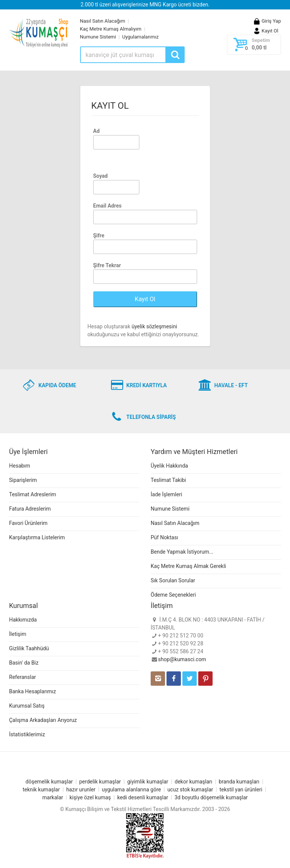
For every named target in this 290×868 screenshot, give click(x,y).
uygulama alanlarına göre (132, 790)
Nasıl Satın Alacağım (103, 21)
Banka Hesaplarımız (32, 691)
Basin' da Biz (24, 663)
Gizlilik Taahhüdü (29, 648)
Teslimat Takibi (168, 480)
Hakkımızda (23, 620)
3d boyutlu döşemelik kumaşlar (211, 797)
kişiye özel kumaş (90, 797)
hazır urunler (81, 790)
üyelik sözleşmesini (154, 326)
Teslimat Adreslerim (33, 494)
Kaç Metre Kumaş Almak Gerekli (188, 566)
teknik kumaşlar (41, 790)
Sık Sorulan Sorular (173, 580)
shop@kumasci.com (182, 659)
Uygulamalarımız (141, 37)
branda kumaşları (239, 782)
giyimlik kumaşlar (148, 782)
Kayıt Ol (266, 31)
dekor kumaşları (194, 782)
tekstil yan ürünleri (241, 790)
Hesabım (20, 466)
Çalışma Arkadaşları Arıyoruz (43, 720)
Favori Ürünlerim (28, 523)
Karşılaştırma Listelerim (37, 537)
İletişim (18, 634)
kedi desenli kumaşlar (143, 797)
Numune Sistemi (98, 37)
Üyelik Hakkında (169, 466)
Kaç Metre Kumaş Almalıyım (111, 29)
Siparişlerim (23, 480)
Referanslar (22, 677)
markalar (53, 797)
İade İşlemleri (166, 494)
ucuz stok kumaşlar (190, 790)
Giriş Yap (267, 21)
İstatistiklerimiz (27, 734)
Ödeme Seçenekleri (173, 595)
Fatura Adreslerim (30, 509)
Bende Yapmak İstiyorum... (182, 552)
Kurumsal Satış (27, 706)
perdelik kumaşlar (100, 782)
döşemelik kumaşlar (49, 782)
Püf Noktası (164, 537)
